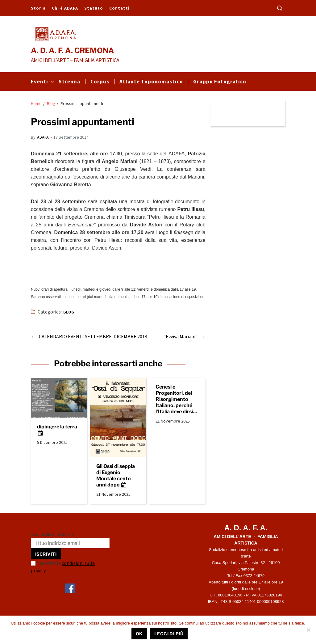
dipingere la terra (57, 430)
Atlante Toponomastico (151, 82)
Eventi (42, 82)
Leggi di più (169, 634)
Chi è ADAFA (65, 8)
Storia (38, 8)
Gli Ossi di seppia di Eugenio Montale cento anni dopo (116, 476)
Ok (139, 634)
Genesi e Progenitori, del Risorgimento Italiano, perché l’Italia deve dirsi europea (174, 399)
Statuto (94, 8)
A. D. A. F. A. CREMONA (73, 51)
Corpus (100, 82)
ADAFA (43, 137)
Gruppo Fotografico (220, 82)
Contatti (119, 8)
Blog (69, 312)
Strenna (69, 82)
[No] (308, 630)
